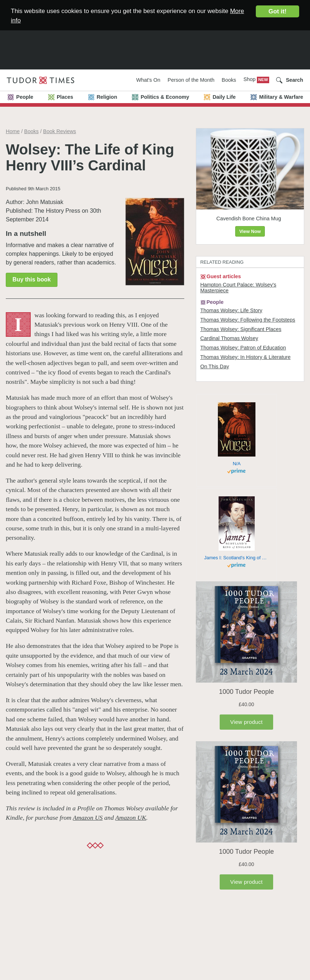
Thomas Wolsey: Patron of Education (243, 348)
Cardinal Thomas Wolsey (229, 338)
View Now (250, 231)
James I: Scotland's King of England (237, 558)
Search (294, 80)
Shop (250, 79)
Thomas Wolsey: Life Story (231, 310)
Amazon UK (131, 818)
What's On (148, 80)
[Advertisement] (155, 45)
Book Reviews (59, 131)
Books (229, 80)
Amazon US (88, 818)
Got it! (277, 11)
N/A (237, 464)
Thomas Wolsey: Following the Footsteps (248, 320)
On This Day (215, 366)
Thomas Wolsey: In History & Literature (245, 357)
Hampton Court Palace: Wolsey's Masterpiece (238, 288)
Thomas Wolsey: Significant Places (241, 329)
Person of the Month (191, 80)
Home (13, 131)
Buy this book (32, 279)
